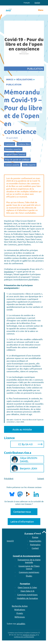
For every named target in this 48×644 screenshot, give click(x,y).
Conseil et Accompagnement (27, 556)
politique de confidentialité (24, 637)
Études (29, 576)
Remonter (44, 532)
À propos (29, 533)
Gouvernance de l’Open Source (29, 567)
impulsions (9, 271)
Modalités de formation (27, 598)
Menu (41, 10)
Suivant (41, 478)
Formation (25, 584)
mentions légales (29, 635)
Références (20, 617)
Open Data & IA (27, 591)
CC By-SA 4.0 (25, 444)
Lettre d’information (22, 521)
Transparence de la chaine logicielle (29, 561)
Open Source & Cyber (27, 587)
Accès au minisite (22, 429)
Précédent (9, 478)
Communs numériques (29, 572)
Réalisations (20, 609)
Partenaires (35, 544)
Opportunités (35, 541)
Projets (20, 613)
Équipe (35, 537)
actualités (21, 623)
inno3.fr (10, 541)
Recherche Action (20, 606)
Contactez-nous (22, 512)
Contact (35, 548)
